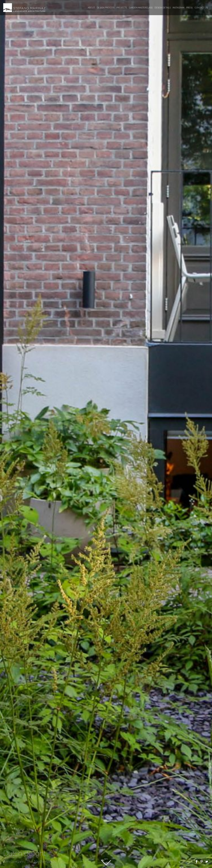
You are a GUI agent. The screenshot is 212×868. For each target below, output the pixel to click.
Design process (106, 8)
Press (189, 8)
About (91, 8)
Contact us (201, 8)
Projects (122, 8)
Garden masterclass (141, 8)
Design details (163, 8)
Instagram (178, 8)
